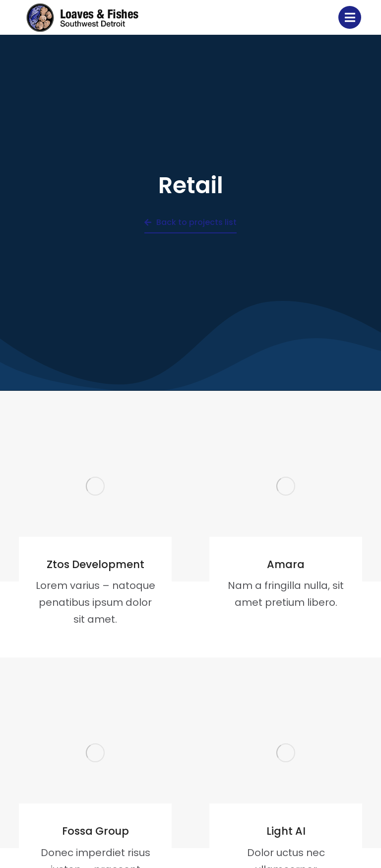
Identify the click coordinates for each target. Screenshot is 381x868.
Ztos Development (95, 564)
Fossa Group (95, 831)
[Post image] (95, 486)
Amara (286, 564)
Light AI (286, 831)
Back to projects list (190, 222)
